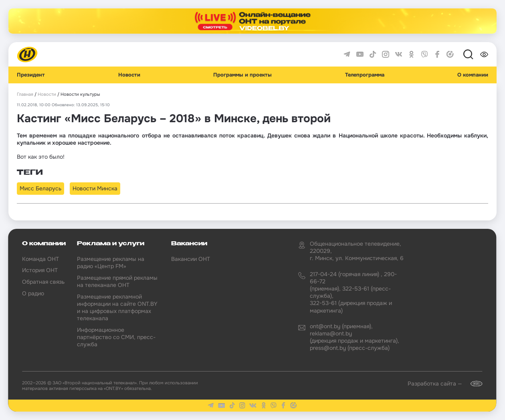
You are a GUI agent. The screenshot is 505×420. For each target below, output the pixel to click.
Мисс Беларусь (40, 188)
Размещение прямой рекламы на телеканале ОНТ (117, 281)
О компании (473, 75)
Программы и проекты (242, 75)
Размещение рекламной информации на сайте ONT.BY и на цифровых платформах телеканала (117, 308)
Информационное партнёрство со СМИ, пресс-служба (116, 337)
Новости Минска (95, 188)
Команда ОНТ (40, 259)
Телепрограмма (365, 75)
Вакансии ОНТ (191, 259)
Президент (31, 75)
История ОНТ (40, 270)
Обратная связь (43, 282)
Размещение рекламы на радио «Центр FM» (111, 262)
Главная (25, 94)
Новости (129, 75)
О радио (33, 293)
